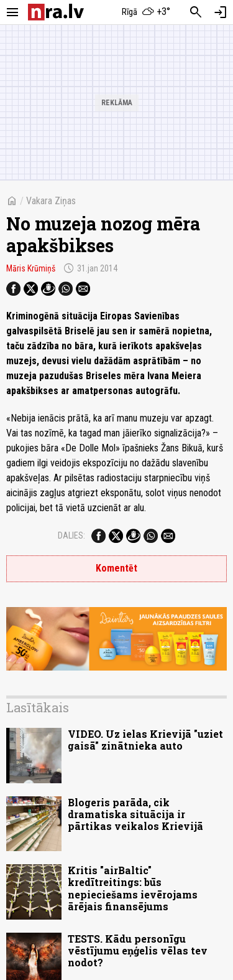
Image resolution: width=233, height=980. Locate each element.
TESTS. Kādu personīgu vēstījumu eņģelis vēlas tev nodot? (138, 950)
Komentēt (116, 568)
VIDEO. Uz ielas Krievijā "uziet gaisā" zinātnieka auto (145, 740)
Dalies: (71, 535)
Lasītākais (38, 707)
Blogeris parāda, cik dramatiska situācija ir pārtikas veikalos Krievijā (135, 814)
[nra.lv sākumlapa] (56, 12)
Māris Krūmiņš (31, 268)
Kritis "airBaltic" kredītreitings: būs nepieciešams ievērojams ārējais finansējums (133, 888)
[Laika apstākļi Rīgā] (146, 12)
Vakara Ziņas (51, 201)
